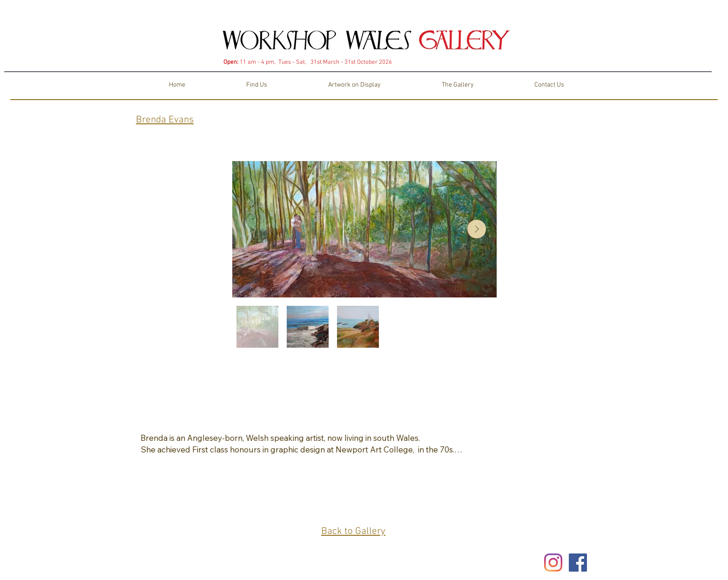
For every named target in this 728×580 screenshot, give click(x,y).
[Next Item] (477, 229)
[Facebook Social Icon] (578, 563)
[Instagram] (553, 563)
